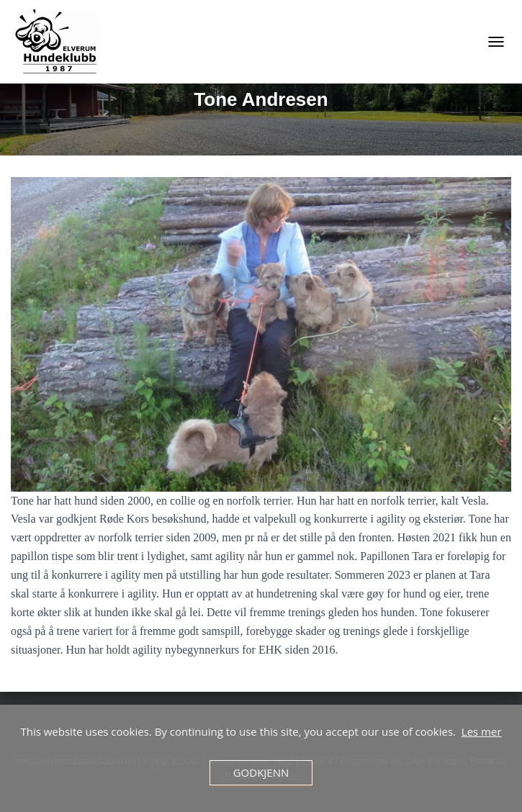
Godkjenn (261, 772)
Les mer (482, 731)
